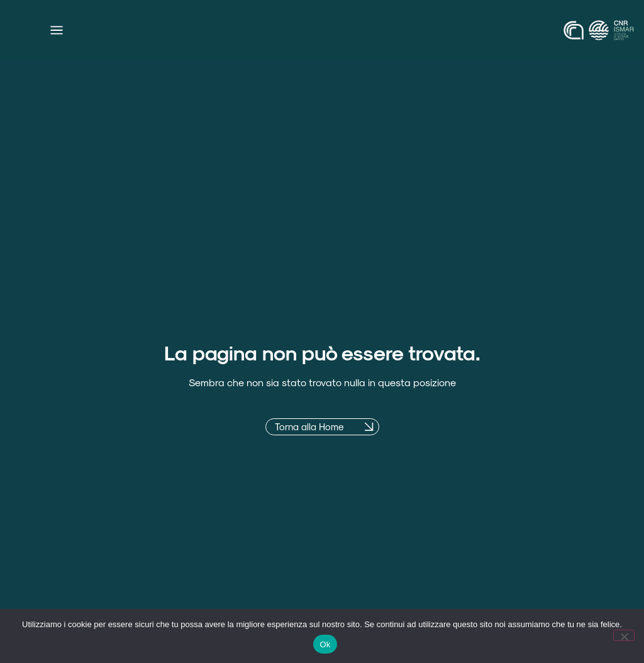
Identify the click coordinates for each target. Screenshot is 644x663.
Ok (325, 644)
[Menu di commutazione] (57, 30)
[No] (624, 635)
